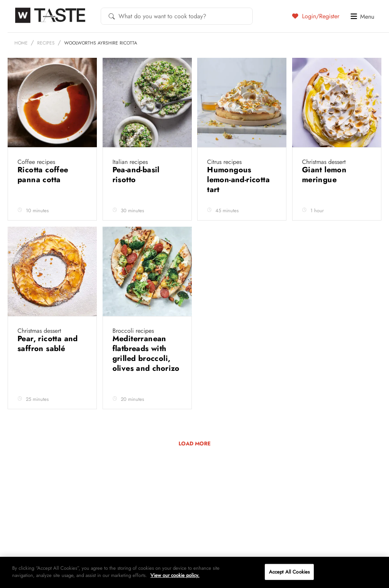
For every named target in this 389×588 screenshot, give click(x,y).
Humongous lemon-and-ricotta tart (238, 180)
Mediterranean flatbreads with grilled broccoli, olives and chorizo (146, 354)
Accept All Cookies (289, 572)
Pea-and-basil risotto (136, 175)
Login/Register (316, 16)
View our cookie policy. (175, 575)
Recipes (46, 43)
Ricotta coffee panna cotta (43, 175)
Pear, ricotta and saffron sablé (48, 344)
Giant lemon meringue (324, 175)
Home (21, 43)
